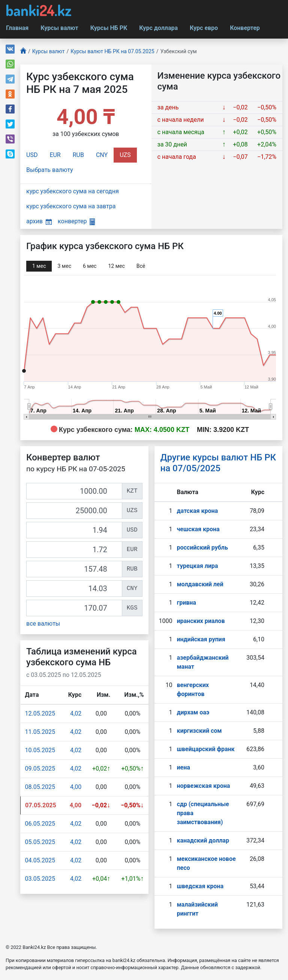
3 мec (64, 266)
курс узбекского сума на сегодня (73, 191)
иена (183, 767)
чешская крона (198, 529)
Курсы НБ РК (109, 28)
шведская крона (200, 886)
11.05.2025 (40, 732)
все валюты (43, 624)
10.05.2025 (40, 750)
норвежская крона (203, 786)
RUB (78, 155)
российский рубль (202, 548)
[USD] (74, 530)
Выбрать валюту (50, 170)
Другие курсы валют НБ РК (218, 463)
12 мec (116, 266)
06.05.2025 (40, 824)
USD (32, 155)
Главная (17, 28)
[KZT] (74, 491)
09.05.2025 (40, 769)
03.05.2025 (40, 879)
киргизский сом (199, 731)
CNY (102, 155)
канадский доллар (203, 840)
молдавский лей (200, 584)
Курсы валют (59, 28)
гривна (186, 603)
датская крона (197, 511)
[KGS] (74, 608)
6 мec (90, 266)
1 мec (39, 266)
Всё (141, 266)
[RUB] (74, 569)
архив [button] (39, 221)
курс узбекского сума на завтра (71, 206)
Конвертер (245, 28)
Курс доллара (158, 28)
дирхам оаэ (193, 712)
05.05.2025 (40, 842)
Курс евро (204, 28)
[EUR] (74, 550)
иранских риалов (201, 621)
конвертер (76, 221)
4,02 (76, 713)
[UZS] (74, 511)
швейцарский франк (205, 749)
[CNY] (74, 589)
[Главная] (23, 52)
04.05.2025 (40, 860)
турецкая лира (197, 566)
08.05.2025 (40, 787)
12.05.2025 (40, 713)
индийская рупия (201, 639)
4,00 (76, 787)
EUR (55, 155)
